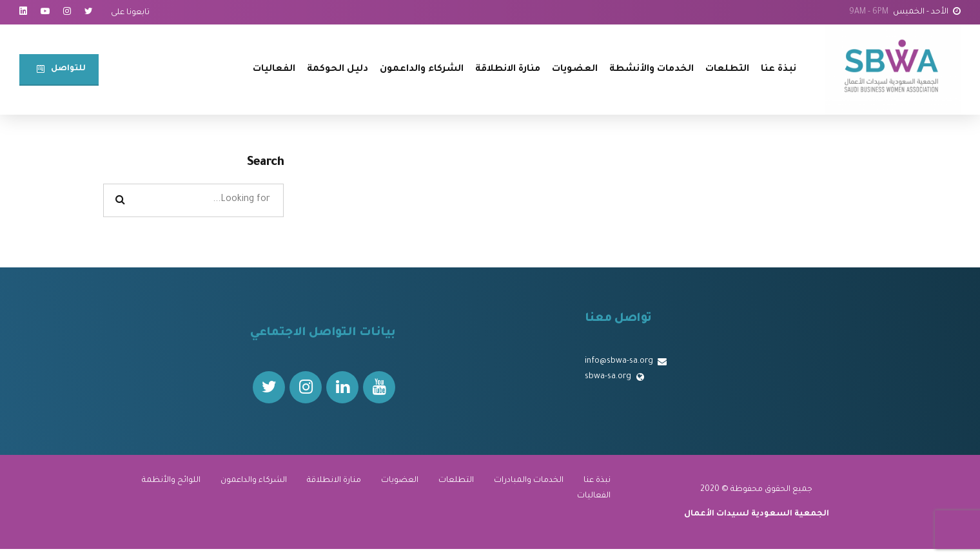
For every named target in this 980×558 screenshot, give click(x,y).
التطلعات (727, 70)
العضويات (575, 70)
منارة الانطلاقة (508, 70)
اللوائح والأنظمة (171, 481)
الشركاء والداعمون (422, 70)
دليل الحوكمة (338, 70)
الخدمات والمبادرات (529, 481)
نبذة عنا (779, 70)
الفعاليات (274, 70)
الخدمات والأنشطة (652, 70)
